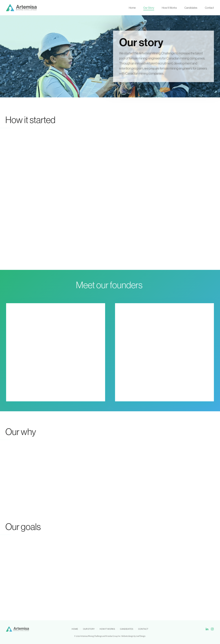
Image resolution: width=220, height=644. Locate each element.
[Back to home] (21, 8)
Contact (209, 8)
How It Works (169, 8)
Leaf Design (140, 636)
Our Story (149, 8)
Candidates (191, 8)
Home (132, 8)
